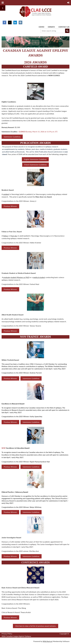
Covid (41, 27)
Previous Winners (10, 206)
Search (67, 31)
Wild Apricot (48, 641)
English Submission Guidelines (35, 159)
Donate (51, 27)
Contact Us (64, 27)
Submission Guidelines (12, 137)
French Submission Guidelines (35, 165)
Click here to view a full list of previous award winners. (36, 626)
